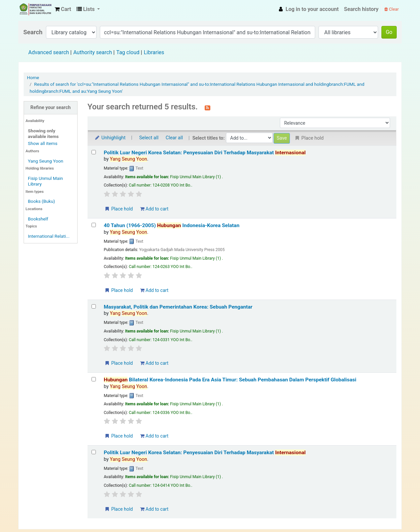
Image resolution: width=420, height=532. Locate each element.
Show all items (43, 143)
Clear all (174, 138)
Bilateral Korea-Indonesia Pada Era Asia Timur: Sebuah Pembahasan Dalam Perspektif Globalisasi (230, 380)
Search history (361, 9)
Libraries (154, 52)
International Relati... (49, 236)
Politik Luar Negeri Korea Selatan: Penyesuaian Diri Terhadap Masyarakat (205, 153)
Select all (149, 138)
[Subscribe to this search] (208, 107)
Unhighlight (110, 138)
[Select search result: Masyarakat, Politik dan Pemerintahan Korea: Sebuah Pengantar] (94, 306)
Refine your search (50, 108)
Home (33, 77)
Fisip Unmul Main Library (35, 9)
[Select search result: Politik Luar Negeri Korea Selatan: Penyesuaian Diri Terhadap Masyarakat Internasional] (94, 152)
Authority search (93, 52)
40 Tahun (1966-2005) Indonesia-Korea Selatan (172, 225)
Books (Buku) (41, 201)
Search (33, 32)
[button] (63, 9)
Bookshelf (38, 219)
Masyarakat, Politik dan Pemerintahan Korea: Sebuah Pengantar (178, 307)
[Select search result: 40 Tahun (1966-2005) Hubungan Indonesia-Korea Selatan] (94, 225)
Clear (392, 9)
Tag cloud (128, 52)
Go (389, 32)
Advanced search (49, 52)
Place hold (119, 209)
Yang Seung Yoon (46, 161)
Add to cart (154, 209)
